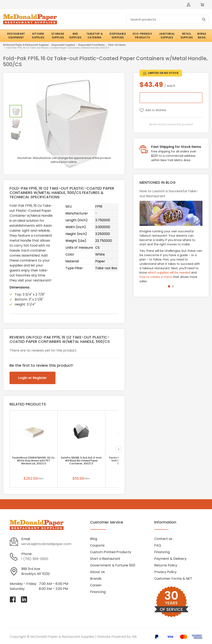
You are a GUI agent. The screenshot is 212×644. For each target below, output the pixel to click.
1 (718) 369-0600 (35, 559)
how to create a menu (156, 277)
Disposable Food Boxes (91, 45)
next (119, 449)
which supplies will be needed (169, 273)
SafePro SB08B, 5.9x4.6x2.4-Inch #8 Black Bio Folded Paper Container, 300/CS (81, 461)
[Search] (167, 19)
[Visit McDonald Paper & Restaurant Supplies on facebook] (13, 599)
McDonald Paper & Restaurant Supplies (26, 45)
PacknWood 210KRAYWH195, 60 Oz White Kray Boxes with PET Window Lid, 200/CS (33, 461)
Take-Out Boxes (117, 45)
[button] (169, 286)
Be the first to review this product (171, 124)
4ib (134, 637)
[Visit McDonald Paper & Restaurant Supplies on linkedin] (24, 599)
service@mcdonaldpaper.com (46, 544)
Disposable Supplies (63, 45)
